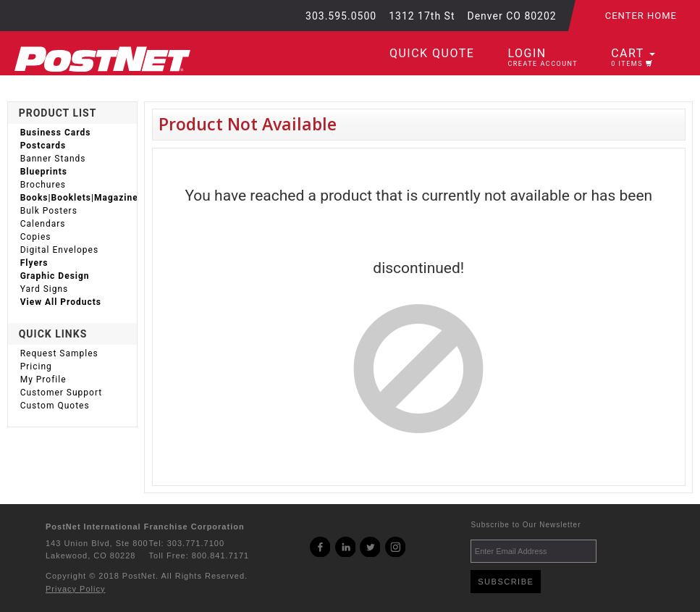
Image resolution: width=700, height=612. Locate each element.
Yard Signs (45, 289)
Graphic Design (55, 276)
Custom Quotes (55, 406)
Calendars (43, 224)
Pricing (36, 366)
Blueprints (44, 172)
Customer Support (62, 393)
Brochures (43, 185)
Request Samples (59, 353)
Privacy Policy (75, 589)
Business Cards (56, 133)
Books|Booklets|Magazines (79, 198)
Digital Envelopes (59, 250)
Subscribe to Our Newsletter (526, 525)
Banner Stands (53, 159)
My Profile (43, 380)
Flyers (34, 263)
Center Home (641, 16)
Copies (36, 237)
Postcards (43, 146)
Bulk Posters (49, 211)
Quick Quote (432, 53)
